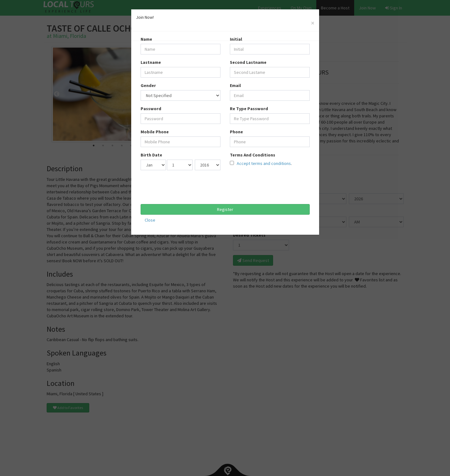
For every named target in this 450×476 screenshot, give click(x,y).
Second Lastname (248, 62)
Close (150, 220)
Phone (236, 132)
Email (235, 85)
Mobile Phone (155, 132)
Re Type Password (249, 109)
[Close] (313, 23)
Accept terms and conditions (263, 163)
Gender (148, 85)
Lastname (151, 62)
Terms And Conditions (253, 155)
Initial (236, 39)
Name (146, 39)
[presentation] (188, 187)
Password (151, 109)
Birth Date (151, 155)
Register (225, 209)
